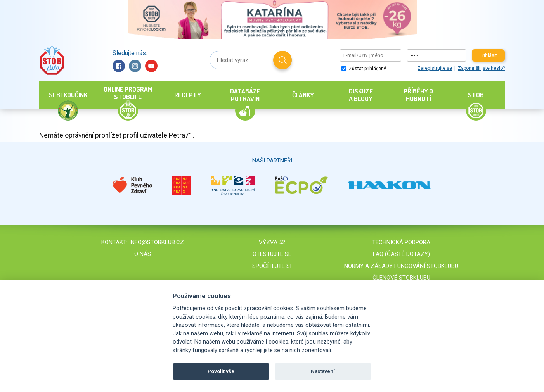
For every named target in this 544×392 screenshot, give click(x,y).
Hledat (282, 60)
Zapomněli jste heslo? (481, 68)
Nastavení (323, 371)
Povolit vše (221, 371)
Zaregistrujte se (435, 68)
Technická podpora (401, 242)
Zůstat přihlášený (364, 69)
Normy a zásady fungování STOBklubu (401, 266)
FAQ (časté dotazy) (401, 254)
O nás (143, 254)
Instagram (135, 66)
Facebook (119, 66)
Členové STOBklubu (401, 278)
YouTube (151, 66)
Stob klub (52, 60)
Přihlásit (488, 55)
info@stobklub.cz (157, 242)
